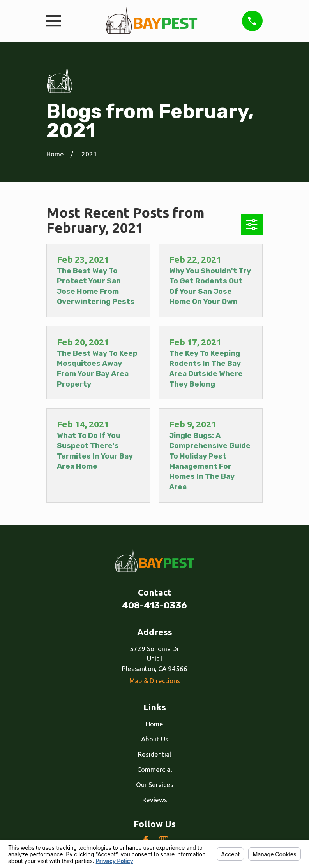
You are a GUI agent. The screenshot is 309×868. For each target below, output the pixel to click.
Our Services (155, 785)
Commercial (154, 769)
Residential (154, 754)
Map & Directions (155, 681)
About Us (155, 739)
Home (154, 724)
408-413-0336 (154, 605)
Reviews (155, 800)
